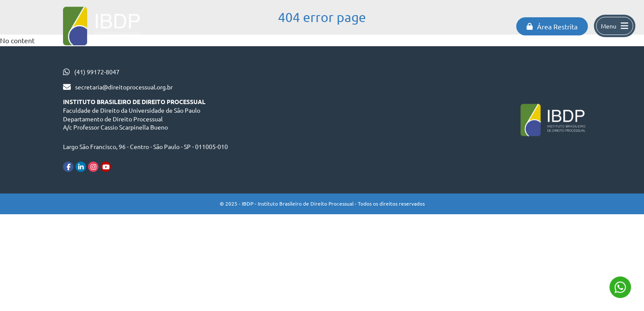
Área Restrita (552, 26)
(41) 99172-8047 (97, 72)
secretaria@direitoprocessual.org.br (124, 87)
